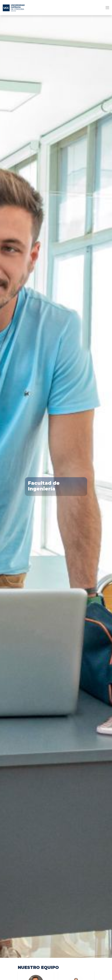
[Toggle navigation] (106, 8)
